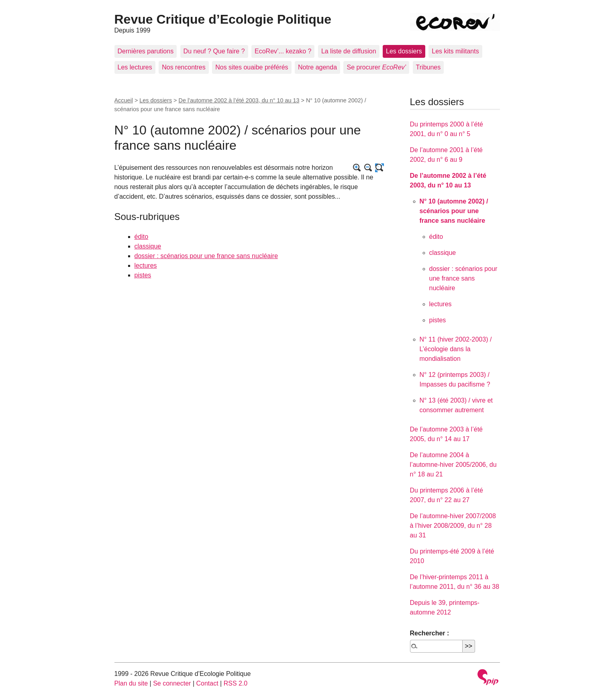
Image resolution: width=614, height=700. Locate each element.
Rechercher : (430, 633)
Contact (207, 683)
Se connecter (172, 683)
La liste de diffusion (349, 51)
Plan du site (131, 683)
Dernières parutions (146, 51)
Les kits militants (455, 51)
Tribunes (428, 67)
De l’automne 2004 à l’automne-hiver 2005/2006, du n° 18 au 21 (453, 465)
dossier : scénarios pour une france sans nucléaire (206, 256)
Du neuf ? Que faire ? (214, 51)
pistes (143, 275)
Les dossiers (404, 51)
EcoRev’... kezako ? (283, 51)
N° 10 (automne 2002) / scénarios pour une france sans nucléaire (454, 211)
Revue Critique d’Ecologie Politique (223, 19)
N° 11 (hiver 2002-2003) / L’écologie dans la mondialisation (456, 349)
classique (148, 246)
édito (142, 237)
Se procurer (376, 67)
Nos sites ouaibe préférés (252, 67)
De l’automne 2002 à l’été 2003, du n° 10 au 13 (239, 100)
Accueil (124, 100)
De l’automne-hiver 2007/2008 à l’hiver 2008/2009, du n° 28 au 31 (453, 526)
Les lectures (135, 67)
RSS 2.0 (236, 683)
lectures (146, 266)
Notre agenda (317, 67)
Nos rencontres (184, 67)
